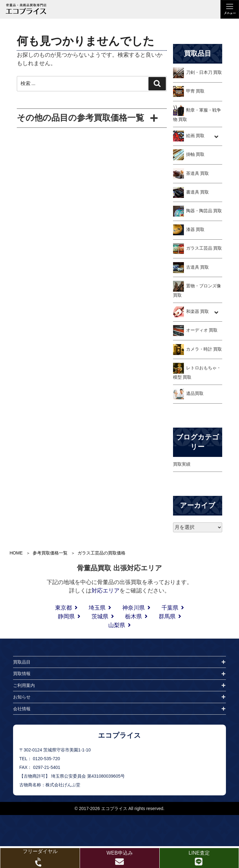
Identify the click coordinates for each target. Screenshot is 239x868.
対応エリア (105, 591)
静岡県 (66, 616)
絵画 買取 (195, 136)
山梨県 (117, 625)
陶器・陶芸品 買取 (204, 211)
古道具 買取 (198, 267)
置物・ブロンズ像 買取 (197, 290)
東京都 (63, 608)
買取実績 (182, 464)
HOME (16, 553)
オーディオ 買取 (202, 330)
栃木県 (134, 616)
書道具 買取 (198, 192)
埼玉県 (97, 608)
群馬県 (167, 616)
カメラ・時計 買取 (204, 349)
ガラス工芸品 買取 (204, 248)
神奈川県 (134, 608)
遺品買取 (195, 394)
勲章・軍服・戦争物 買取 (197, 115)
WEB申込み (119, 853)
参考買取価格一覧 (50, 553)
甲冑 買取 (195, 91)
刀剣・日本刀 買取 (204, 72)
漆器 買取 (195, 229)
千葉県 (170, 608)
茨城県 (100, 616)
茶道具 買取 (198, 173)
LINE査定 (199, 853)
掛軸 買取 (195, 155)
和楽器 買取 (198, 312)
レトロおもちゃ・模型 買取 (197, 372)
